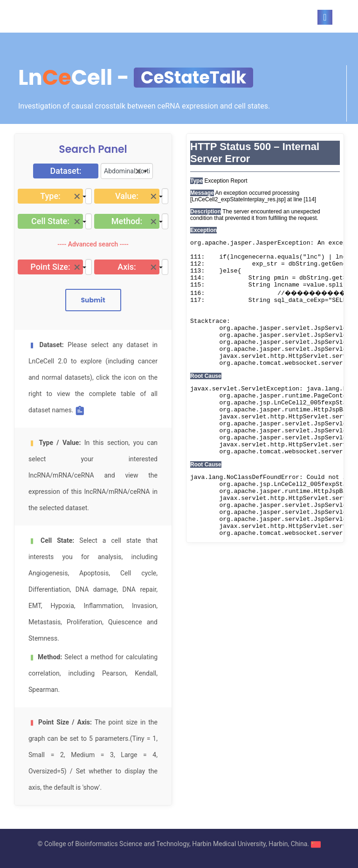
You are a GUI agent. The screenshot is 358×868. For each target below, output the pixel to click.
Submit (93, 300)
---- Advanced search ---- (93, 244)
